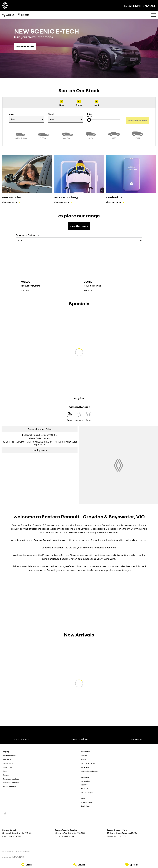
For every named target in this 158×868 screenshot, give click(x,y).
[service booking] (79, 179)
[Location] (70, 417)
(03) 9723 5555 (43, 438)
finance (7, 775)
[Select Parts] (89, 417)
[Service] (79, 865)
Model (65, 118)
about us (85, 785)
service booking (88, 763)
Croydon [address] (79, 398)
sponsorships (87, 792)
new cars (7, 760)
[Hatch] (21, 135)
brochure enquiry (11, 783)
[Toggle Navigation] (153, 15)
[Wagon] (67, 135)
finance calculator (11, 779)
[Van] (138, 135)
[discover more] (25, 45)
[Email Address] (39, 443)
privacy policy (87, 802)
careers (84, 788)
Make (26, 118)
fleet (5, 771)
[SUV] (91, 135)
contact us (85, 781)
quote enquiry (9, 787)
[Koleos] (47, 270)
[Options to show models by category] (79, 241)
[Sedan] (44, 135)
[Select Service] (79, 417)
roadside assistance (90, 771)
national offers (10, 756)
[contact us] (131, 179)
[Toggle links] (13, 857)
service (84, 756)
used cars (8, 767)
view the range (79, 226)
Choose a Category (79, 239)
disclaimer (85, 806)
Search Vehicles (138, 120)
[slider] (89, 120)
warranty (85, 767)
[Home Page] (5, 5)
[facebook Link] (5, 814)
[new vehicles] (27, 179)
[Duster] (111, 270)
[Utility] (114, 135)
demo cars (8, 763)
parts (83, 760)
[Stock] (26, 865)
